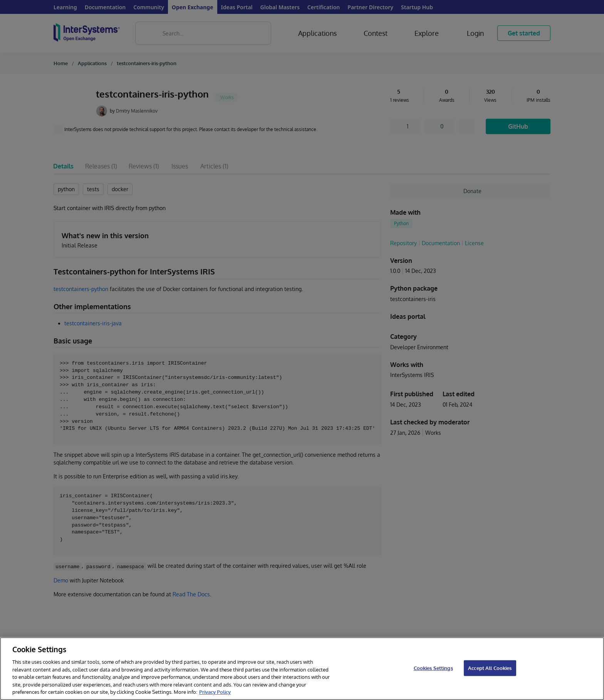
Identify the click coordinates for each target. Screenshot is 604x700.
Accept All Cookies (490, 668)
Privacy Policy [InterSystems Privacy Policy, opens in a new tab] (215, 692)
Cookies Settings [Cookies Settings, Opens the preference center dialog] (433, 668)
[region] (302, 669)
